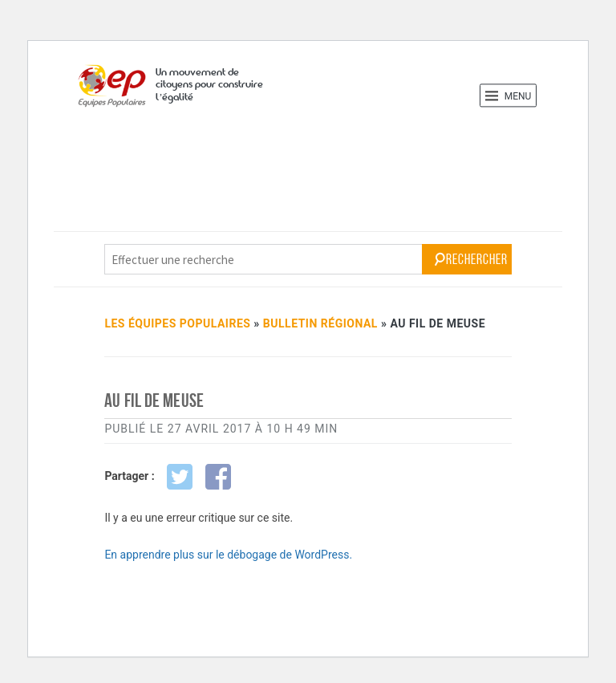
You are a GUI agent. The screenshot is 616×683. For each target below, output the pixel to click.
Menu (509, 96)
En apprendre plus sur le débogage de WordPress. (228, 555)
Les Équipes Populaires (177, 323)
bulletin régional (320, 323)
